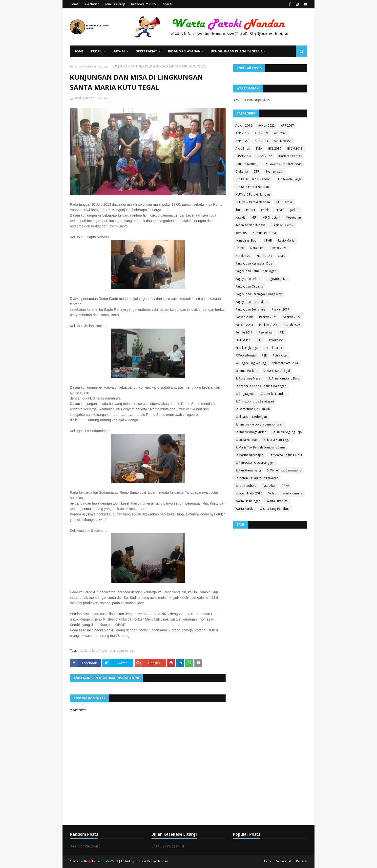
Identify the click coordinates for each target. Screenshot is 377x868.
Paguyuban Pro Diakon (251, 302)
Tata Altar (269, 486)
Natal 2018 (258, 248)
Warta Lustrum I (278, 501)
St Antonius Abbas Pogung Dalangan (261, 386)
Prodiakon (276, 340)
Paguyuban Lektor (248, 279)
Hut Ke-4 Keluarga (289, 179)
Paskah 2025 (292, 325)
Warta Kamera (293, 493)
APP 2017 (287, 125)
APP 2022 (242, 141)
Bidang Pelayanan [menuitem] (184, 51)
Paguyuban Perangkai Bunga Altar (259, 294)
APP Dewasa (283, 141)
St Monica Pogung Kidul (286, 455)
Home (74, 4)
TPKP (286, 486)
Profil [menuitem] (96, 51)
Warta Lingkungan (97, 66)
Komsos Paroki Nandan (151, 861)
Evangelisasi (274, 171)
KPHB (268, 240)
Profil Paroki (274, 348)
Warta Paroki (244, 509)
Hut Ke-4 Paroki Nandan (252, 187)
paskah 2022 (292, 317)
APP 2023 (261, 141)
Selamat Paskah (246, 371)
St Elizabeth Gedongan (251, 417)
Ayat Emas (243, 148)
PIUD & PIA (243, 340)
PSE (264, 355)
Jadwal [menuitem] (119, 51)
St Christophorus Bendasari (255, 401)
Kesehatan (294, 217)
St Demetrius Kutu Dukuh (253, 409)
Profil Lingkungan (247, 348)
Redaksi (166, 4)
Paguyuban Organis (249, 286)
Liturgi (240, 248)
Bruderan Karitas (290, 156)
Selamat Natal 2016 (285, 363)
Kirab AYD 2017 (283, 225)
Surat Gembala (246, 486)
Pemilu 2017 (244, 332)
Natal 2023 (264, 256)
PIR (282, 332)
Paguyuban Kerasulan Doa (254, 263)
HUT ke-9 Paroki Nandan (253, 202)
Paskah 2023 (244, 325)
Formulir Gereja (115, 4)
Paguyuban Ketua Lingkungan (256, 271)
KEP (254, 217)
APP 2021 (281, 133)
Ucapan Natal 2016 (249, 493)
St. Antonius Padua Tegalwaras (257, 478)
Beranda (76, 66)
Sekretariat (91, 4)
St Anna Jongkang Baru (284, 378)
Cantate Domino (247, 164)
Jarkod (295, 210)
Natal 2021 (279, 248)
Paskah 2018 (244, 317)
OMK (281, 256)
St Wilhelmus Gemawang (284, 470)
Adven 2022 (266, 125)
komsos (241, 233)
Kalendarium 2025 (143, 4)
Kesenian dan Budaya (251, 225)
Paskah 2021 (268, 317)
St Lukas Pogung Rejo (287, 432)
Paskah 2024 (268, 325)
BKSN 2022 (264, 156)
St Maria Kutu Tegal (94, 651)
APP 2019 (261, 133)
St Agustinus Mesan (249, 378)
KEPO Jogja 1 (271, 217)
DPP (257, 171)
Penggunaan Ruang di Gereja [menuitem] (237, 51)
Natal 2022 (243, 256)
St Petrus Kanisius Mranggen (255, 463)
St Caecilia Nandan (273, 394)
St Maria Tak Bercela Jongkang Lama (261, 447)
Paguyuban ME (277, 279)
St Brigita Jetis (245, 394)
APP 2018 (242, 133)
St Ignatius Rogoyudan (251, 432)
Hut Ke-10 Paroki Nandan (253, 179)
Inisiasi (279, 210)
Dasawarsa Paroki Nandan (283, 164)
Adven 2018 (244, 125)
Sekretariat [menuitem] (147, 51)
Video (272, 493)
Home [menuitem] (79, 51)
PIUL (260, 340)
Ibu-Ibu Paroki (245, 210)
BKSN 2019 (243, 156)
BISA (259, 148)
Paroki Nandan (84, 98)
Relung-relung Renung (251, 363)
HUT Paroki (284, 202)
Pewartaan (266, 332)
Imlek (265, 210)
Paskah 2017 (281, 309)
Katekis (240, 217)
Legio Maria (286, 240)
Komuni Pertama (264, 233)
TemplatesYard (107, 861)
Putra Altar (280, 355)
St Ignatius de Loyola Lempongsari (259, 424)
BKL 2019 (275, 148)
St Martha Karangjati (249, 455)
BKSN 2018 (295, 148)
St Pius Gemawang (248, 470)
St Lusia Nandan (247, 440)
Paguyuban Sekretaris (251, 309)
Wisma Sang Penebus (274, 509)
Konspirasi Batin (247, 240)
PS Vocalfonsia (246, 355)
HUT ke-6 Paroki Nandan (253, 194)
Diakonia (242, 171)
